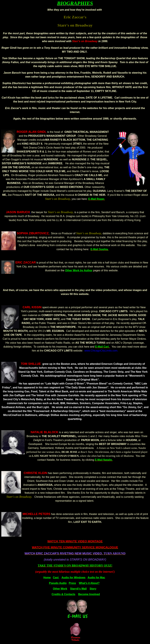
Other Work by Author (79, 270)
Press (72, 583)
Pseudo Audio (58, 583)
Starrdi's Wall (78, 589)
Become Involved (89, 594)
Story (93, 589)
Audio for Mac (96, 578)
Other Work (60, 589)
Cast (56, 578)
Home (47, 578)
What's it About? (89, 583)
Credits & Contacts (63, 594)
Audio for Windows (73, 578)
